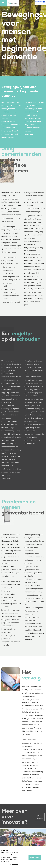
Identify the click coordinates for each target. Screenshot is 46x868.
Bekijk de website (40, 820)
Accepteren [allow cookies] (35, 857)
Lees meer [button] (15, 864)
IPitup (23, 846)
